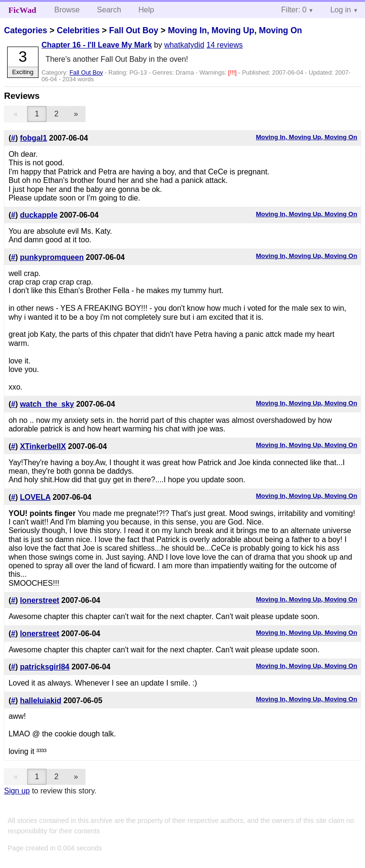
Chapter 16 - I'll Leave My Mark (96, 45)
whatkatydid (184, 45)
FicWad (23, 10)
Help (146, 10)
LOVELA (35, 497)
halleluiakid (41, 701)
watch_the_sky (47, 404)
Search (109, 10)
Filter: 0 (294, 10)
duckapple (39, 215)
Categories (25, 30)
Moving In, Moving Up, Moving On (235, 30)
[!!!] (233, 72)
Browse (67, 10)
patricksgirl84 (45, 667)
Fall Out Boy (134, 30)
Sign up (17, 791)
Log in (341, 10)
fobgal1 (34, 138)
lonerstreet (40, 600)
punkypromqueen (52, 257)
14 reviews (224, 45)
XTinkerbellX (43, 446)
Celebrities (78, 30)
